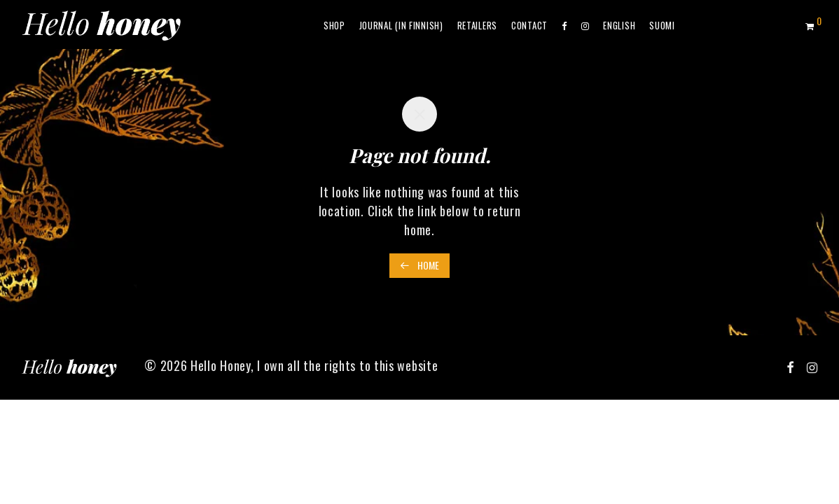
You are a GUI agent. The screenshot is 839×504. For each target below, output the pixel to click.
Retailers (477, 25)
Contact (529, 25)
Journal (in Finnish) (401, 25)
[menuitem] (619, 26)
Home (419, 265)
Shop (334, 25)
